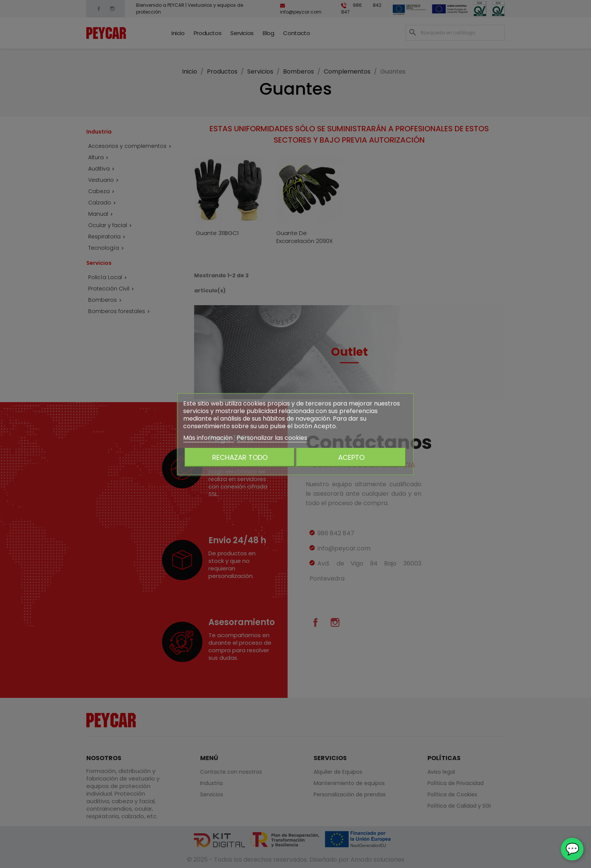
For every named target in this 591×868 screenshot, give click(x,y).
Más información (209, 437)
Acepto (351, 457)
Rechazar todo (240, 457)
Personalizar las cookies (272, 437)
